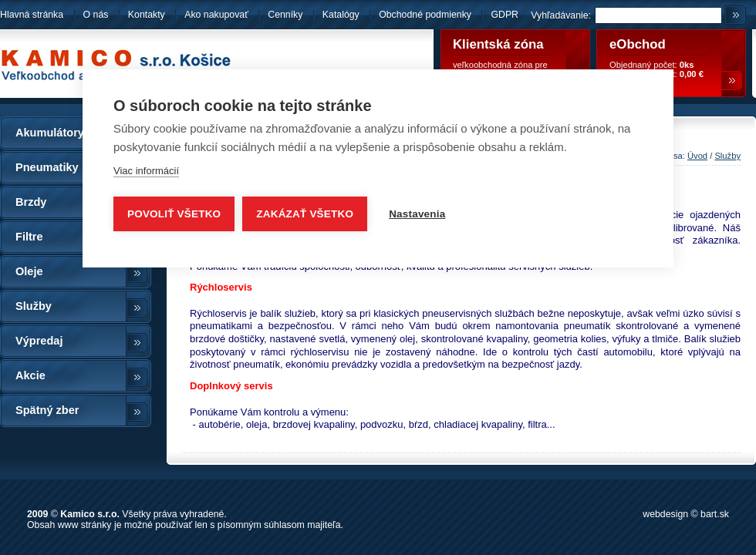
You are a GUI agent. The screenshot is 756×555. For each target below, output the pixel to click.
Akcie (30, 375)
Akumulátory (50, 133)
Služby (34, 306)
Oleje (29, 271)
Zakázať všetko (305, 214)
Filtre (29, 237)
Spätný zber (47, 410)
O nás (96, 15)
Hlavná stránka (32, 15)
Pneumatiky (47, 167)
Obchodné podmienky (426, 15)
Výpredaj (39, 341)
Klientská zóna (498, 44)
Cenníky (285, 15)
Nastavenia (417, 214)
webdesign (665, 514)
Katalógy (341, 15)
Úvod (697, 156)
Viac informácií (146, 171)
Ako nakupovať (216, 15)
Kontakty (147, 15)
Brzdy (31, 202)
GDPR (505, 15)
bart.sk (715, 514)
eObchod (638, 44)
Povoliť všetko (174, 214)
